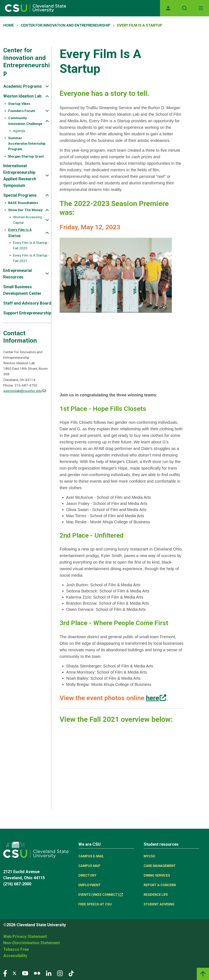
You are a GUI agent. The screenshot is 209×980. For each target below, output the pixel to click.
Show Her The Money (25, 210)
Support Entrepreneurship (27, 313)
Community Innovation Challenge (25, 121)
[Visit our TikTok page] (71, 973)
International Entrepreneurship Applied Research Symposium (20, 176)
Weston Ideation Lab (22, 96)
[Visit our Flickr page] (37, 973)
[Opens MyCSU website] (168, 8)
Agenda (19, 131)
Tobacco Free (16, 949)
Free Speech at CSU (95, 904)
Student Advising (159, 904)
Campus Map (89, 866)
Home (9, 25)
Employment (89, 885)
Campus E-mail (91, 856)
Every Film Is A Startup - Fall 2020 (31, 245)
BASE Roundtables (23, 203)
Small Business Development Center (22, 290)
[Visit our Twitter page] (14, 973)
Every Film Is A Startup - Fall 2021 (31, 258)
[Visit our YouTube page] (25, 973)
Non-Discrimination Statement (32, 943)
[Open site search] (185, 8)
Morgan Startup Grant (26, 156)
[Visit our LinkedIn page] (49, 973)
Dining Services (157, 875)
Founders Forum (22, 111)
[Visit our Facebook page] (5, 973)
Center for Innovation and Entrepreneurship (27, 61)
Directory (87, 875)
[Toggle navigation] (201, 8)
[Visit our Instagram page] (60, 973)
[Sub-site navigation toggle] (47, 86)
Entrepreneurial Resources (18, 274)
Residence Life (156, 895)
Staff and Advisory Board (27, 303)
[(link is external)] (156, 698)
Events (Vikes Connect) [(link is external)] (101, 895)
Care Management (160, 866)
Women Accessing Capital (27, 220)
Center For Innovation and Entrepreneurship (66, 25)
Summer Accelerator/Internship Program (27, 144)
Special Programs (20, 195)
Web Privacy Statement (25, 936)
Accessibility (15, 956)
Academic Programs (23, 86)
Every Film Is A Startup (20, 233)
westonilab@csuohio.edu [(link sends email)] (25, 391)
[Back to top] (203, 974)
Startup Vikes (19, 104)
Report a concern (160, 885)
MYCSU (149, 856)
